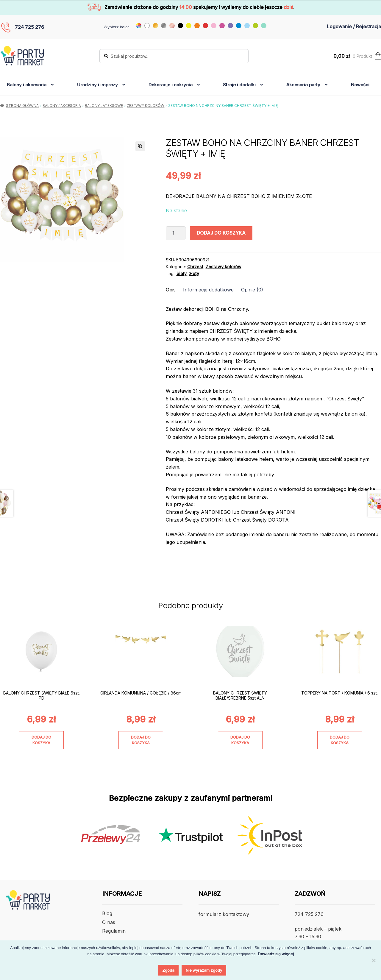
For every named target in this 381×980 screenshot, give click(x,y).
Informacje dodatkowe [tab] (208, 290)
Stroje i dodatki (239, 85)
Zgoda (168, 970)
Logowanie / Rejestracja (354, 26)
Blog (107, 913)
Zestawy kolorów (146, 106)
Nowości (360, 85)
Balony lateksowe (104, 106)
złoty (194, 273)
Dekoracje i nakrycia (171, 85)
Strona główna (22, 106)
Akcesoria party (303, 85)
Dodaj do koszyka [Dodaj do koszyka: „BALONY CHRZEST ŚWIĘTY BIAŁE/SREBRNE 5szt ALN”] (240, 740)
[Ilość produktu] (176, 233)
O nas (109, 922)
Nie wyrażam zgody (204, 970)
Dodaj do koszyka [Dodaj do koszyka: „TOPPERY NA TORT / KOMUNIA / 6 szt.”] (340, 740)
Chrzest (195, 267)
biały (182, 273)
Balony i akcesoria (27, 85)
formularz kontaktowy (224, 914)
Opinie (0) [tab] (252, 290)
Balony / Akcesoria (62, 106)
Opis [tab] (171, 290)
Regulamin (114, 931)
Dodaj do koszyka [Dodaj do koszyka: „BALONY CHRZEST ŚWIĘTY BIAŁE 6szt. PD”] (41, 740)
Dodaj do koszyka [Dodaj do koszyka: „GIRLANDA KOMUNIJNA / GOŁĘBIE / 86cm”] (141, 740)
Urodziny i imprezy (97, 85)
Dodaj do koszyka (221, 233)
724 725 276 (29, 27)
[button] (140, 146)
